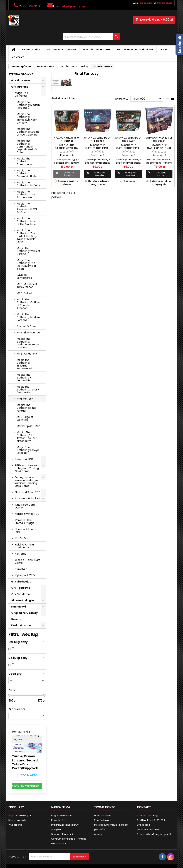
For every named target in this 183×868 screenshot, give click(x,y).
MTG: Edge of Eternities (25, 418)
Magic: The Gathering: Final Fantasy (26, 408)
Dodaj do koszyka (65, 174)
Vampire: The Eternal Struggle (25, 522)
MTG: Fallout (24, 293)
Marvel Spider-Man (29, 426)
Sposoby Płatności (62, 834)
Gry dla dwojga (21, 582)
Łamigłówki (19, 607)
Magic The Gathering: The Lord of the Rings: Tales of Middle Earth (27, 236)
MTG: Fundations (27, 354)
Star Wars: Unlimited (28, 498)
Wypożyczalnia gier (97, 50)
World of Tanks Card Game (28, 561)
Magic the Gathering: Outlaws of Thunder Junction (29, 304)
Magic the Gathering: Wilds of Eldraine (28, 251)
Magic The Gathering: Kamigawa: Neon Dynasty (27, 118)
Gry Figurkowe (21, 588)
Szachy (16, 619)
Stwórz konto (165, 3)
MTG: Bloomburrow (29, 333)
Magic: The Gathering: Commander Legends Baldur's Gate (27, 147)
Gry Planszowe (21, 80)
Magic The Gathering (21, 94)
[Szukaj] (91, 36)
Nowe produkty (17, 820)
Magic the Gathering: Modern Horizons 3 (28, 317)
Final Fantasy (25, 399)
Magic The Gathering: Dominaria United (27, 173)
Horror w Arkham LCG (25, 531)
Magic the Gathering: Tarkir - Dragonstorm (28, 390)
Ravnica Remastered (24, 276)
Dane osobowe (103, 816)
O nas (164, 50)
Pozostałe (21, 569)
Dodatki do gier (22, 625)
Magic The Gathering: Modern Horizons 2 (28, 105)
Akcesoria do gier (23, 600)
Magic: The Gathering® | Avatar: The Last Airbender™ (27, 437)
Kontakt (18, 57)
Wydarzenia (21, 732)
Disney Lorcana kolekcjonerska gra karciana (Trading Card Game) (26, 482)
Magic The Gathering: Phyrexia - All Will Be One (27, 208)
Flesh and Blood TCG (28, 492)
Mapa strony (59, 843)
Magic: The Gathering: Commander (25, 161)
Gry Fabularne (21, 594)
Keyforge (21, 554)
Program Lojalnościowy (135, 50)
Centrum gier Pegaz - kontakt (68, 839)
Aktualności (31, 50)
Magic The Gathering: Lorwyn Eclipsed (28, 450)
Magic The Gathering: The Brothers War (26, 195)
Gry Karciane (20, 87)
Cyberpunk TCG (25, 575)
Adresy (98, 834)
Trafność (147, 99)
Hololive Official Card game (25, 546)
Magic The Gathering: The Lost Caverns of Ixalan (26, 264)
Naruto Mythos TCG (27, 514)
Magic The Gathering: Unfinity (28, 184)
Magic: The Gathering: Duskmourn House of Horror (28, 343)
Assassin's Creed (27, 326)
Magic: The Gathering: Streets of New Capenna (28, 132)
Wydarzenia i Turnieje (61, 50)
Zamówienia (102, 820)
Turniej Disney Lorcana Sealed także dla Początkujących (25, 762)
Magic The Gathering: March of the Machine (27, 221)
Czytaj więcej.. (30, 775)
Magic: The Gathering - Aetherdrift (24, 378)
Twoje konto (105, 807)
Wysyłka (56, 829)
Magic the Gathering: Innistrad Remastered (24, 364)
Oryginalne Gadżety (24, 613)
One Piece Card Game (25, 506)
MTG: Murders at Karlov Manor (27, 286)
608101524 (34, 6)
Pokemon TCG (24, 459)
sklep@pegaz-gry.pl (74, 6)
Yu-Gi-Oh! (22, 538)
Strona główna (21, 74)
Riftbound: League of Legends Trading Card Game (27, 468)
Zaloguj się (146, 3)
